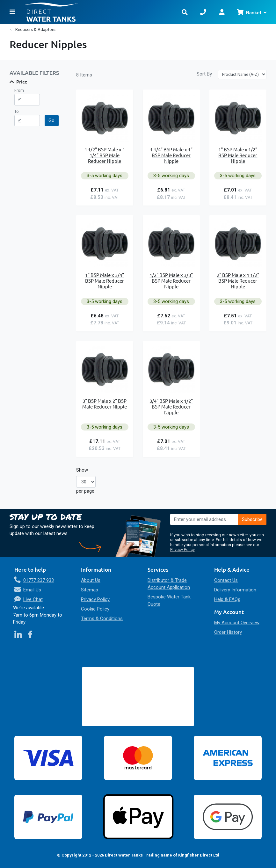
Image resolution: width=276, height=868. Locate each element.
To (17, 111)
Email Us (32, 590)
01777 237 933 (39, 580)
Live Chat (33, 599)
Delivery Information (235, 590)
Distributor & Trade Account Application (169, 584)
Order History (228, 632)
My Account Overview (237, 623)
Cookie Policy (95, 609)
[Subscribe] (252, 519)
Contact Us (226, 580)
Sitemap (90, 590)
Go (51, 120)
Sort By (204, 74)
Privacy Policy (182, 550)
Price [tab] (22, 82)
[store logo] (97, 12)
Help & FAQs (227, 599)
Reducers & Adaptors (35, 29)
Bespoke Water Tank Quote (169, 600)
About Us (91, 580)
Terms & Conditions (102, 618)
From (19, 90)
